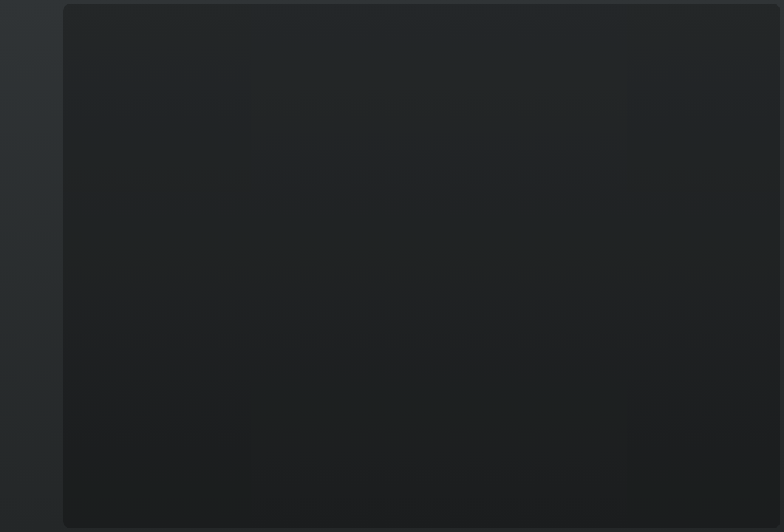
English (29, 511)
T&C (30, 517)
